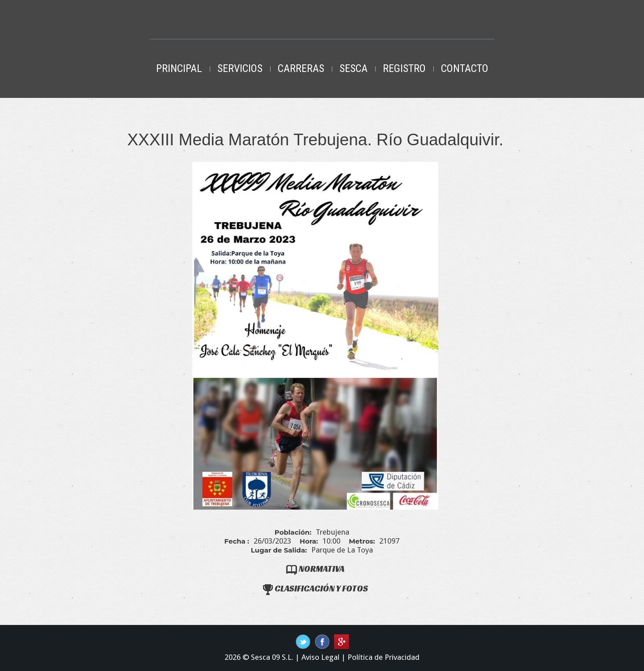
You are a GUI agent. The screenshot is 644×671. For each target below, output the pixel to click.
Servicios (240, 68)
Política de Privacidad (383, 657)
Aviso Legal (320, 657)
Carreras (301, 68)
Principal (179, 68)
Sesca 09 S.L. (272, 657)
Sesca (354, 68)
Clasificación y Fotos (316, 588)
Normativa (315, 569)
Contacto (465, 68)
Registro (404, 68)
